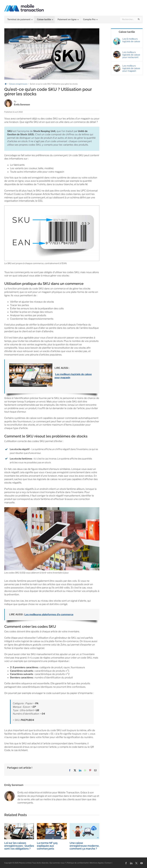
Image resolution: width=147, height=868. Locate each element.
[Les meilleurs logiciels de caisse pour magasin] (117, 66)
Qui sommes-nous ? (58, 863)
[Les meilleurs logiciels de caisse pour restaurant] (117, 52)
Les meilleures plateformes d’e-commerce (49, 614)
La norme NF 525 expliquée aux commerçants (47, 846)
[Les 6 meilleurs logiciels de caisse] (117, 39)
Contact (108, 863)
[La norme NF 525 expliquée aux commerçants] (52, 825)
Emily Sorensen (22, 105)
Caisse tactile (127, 32)
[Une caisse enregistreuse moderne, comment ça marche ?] (84, 825)
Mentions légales (97, 863)
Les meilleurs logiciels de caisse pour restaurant (131, 55)
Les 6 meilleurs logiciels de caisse (131, 40)
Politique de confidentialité (78, 863)
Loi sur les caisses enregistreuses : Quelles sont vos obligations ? (19, 846)
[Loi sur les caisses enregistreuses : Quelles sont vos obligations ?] (19, 825)
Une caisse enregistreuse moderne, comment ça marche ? (84, 846)
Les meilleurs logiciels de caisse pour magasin (131, 68)
